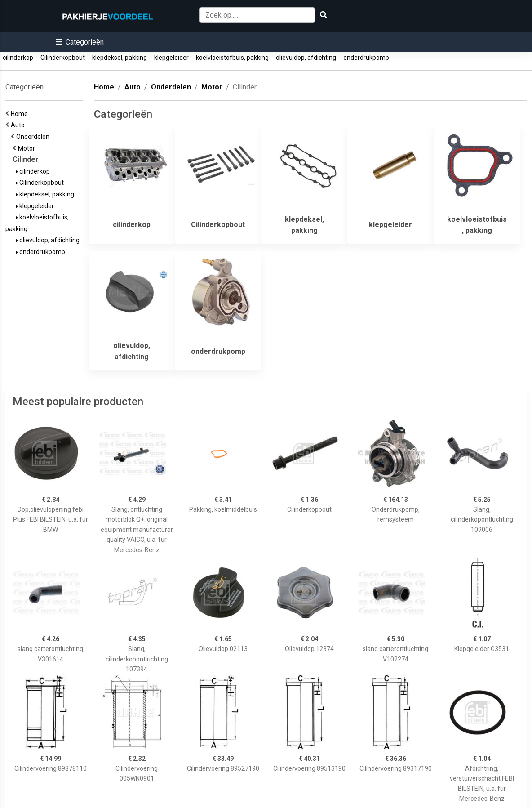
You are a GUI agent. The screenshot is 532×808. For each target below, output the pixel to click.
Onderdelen (34, 137)
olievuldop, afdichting (306, 58)
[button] (80, 42)
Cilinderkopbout (63, 58)
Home (21, 114)
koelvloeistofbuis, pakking (232, 58)
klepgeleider (171, 58)
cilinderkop (18, 58)
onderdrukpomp (366, 58)
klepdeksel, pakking (120, 58)
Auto (19, 125)
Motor (28, 148)
